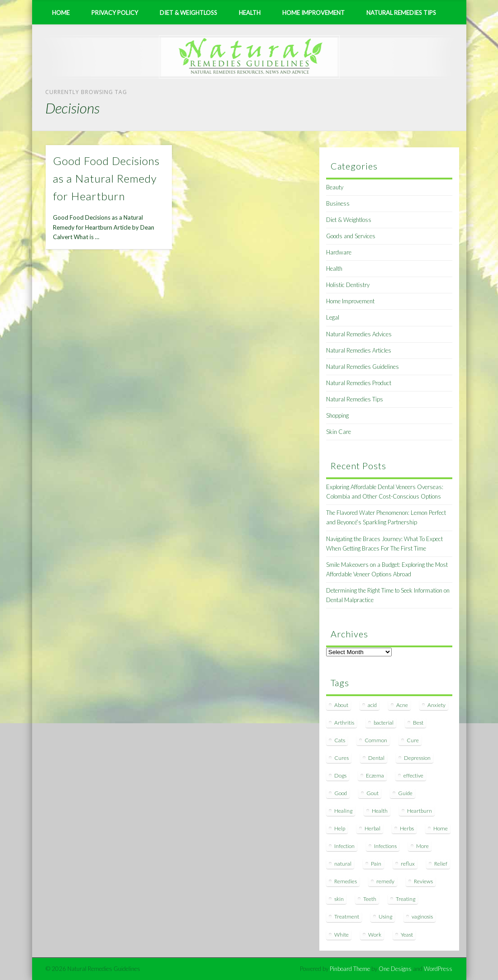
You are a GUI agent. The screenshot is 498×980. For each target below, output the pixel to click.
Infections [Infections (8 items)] (385, 846)
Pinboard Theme (350, 969)
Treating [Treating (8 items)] (406, 899)
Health (250, 13)
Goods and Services (351, 236)
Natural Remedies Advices (359, 334)
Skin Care (339, 432)
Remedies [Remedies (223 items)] (346, 881)
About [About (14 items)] (341, 705)
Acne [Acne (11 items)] (402, 705)
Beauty (335, 187)
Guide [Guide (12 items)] (405, 793)
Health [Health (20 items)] (380, 811)
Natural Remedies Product (359, 383)
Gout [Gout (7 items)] (372, 793)
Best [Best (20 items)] (418, 723)
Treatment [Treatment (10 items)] (347, 916)
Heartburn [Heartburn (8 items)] (420, 811)
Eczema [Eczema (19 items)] (375, 775)
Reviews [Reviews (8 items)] (423, 881)
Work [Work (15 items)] (375, 935)
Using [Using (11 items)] (385, 916)
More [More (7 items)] (422, 846)
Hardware (339, 252)
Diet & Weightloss (188, 13)
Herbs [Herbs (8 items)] (407, 828)
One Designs (395, 969)
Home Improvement (313, 13)
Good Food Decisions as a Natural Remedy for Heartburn (106, 178)
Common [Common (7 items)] (376, 740)
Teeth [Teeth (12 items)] (370, 899)
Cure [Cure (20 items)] (413, 740)
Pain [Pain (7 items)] (376, 864)
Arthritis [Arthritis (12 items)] (344, 723)
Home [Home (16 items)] (441, 828)
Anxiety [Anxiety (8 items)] (436, 705)
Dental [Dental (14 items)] (376, 758)
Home (61, 13)
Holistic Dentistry (348, 285)
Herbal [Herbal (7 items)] (372, 828)
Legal (333, 317)
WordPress (438, 969)
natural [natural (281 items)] (343, 864)
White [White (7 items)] (341, 935)
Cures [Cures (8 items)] (341, 758)
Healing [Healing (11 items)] (343, 811)
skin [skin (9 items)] (339, 899)
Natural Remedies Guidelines (363, 367)
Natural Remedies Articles (359, 350)
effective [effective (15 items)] (413, 775)
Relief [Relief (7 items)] (441, 864)
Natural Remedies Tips (401, 13)
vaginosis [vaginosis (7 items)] (422, 916)
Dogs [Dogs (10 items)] (340, 775)
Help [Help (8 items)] (340, 828)
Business (338, 203)
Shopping (337, 415)
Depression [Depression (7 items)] (417, 758)
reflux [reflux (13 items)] (408, 864)
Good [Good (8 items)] (341, 793)
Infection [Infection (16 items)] (344, 846)
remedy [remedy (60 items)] (385, 881)
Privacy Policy (115, 13)
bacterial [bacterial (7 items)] (384, 723)
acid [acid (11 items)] (372, 705)
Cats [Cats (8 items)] (340, 740)
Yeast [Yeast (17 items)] (407, 935)
